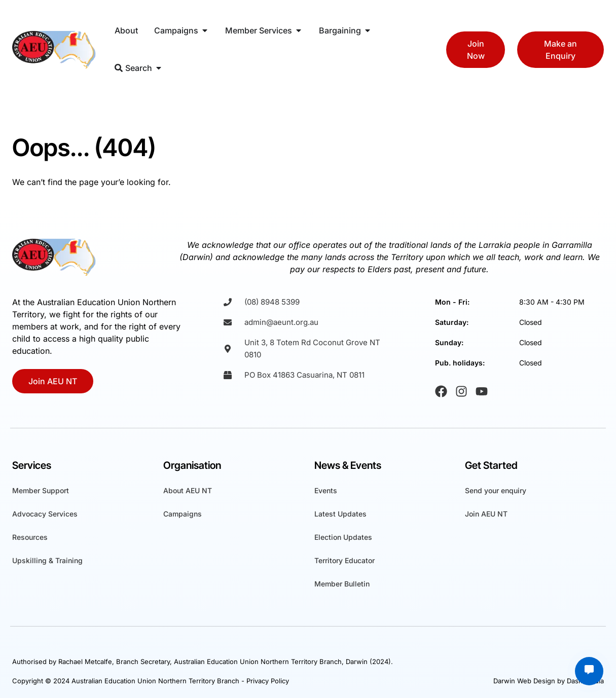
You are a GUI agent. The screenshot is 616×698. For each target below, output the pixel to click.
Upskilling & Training (47, 560)
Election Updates (343, 537)
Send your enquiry (496, 490)
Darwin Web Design (524, 681)
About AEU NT (188, 490)
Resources (30, 537)
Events (326, 490)
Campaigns (183, 514)
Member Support (41, 490)
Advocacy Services (45, 514)
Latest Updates (340, 514)
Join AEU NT (486, 514)
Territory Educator (345, 560)
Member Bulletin (342, 584)
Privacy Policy (268, 681)
